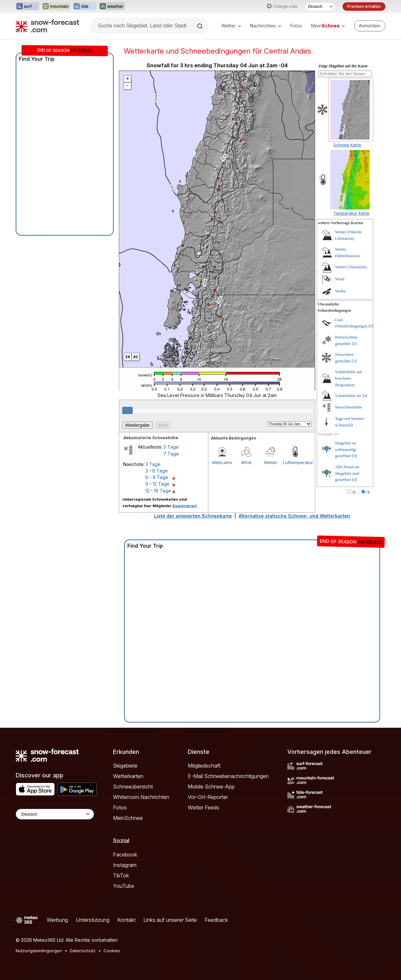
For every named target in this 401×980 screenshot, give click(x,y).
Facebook (125, 855)
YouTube (124, 886)
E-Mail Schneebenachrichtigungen (228, 776)
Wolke (341, 291)
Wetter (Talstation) (351, 267)
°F (368, 492)
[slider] (127, 410)
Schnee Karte (347, 145)
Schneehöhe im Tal (351, 396)
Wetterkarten (128, 776)
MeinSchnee (128, 818)
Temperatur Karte (351, 213)
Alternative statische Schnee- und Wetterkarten (294, 516)
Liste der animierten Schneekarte (193, 516)
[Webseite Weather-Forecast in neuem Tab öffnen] (112, 7)
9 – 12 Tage (157, 484)
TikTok (121, 875)
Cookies (112, 951)
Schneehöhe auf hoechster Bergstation (349, 378)
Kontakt (126, 920)
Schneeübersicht (133, 787)
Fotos (296, 26)
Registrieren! (185, 506)
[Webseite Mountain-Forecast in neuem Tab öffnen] (56, 7)
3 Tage (171, 447)
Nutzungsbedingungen (39, 951)
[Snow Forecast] (47, 26)
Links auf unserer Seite (170, 920)
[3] (354, 361)
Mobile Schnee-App (211, 787)
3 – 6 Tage (157, 471)
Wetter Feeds (203, 807)
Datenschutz (83, 951)
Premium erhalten (364, 6)
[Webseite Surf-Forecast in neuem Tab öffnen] (27, 7)
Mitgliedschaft (204, 766)
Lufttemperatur (295, 462)
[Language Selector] (55, 814)
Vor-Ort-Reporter (208, 797)
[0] (371, 326)
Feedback (216, 920)
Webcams (222, 462)
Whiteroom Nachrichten (141, 797)
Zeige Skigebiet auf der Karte (343, 66)
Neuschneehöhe (348, 407)
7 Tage (171, 454)
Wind (246, 462)
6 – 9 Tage (157, 477)
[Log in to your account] (370, 26)
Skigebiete (125, 766)
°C (354, 492)
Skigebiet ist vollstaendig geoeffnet (346, 449)
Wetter (231, 26)
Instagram (125, 865)
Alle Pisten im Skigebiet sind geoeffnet (347, 473)
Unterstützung (93, 920)
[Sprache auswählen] (320, 7)
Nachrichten (266, 26)
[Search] (200, 26)
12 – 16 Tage (158, 491)
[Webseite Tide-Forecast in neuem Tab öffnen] (85, 7)
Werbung (57, 920)
